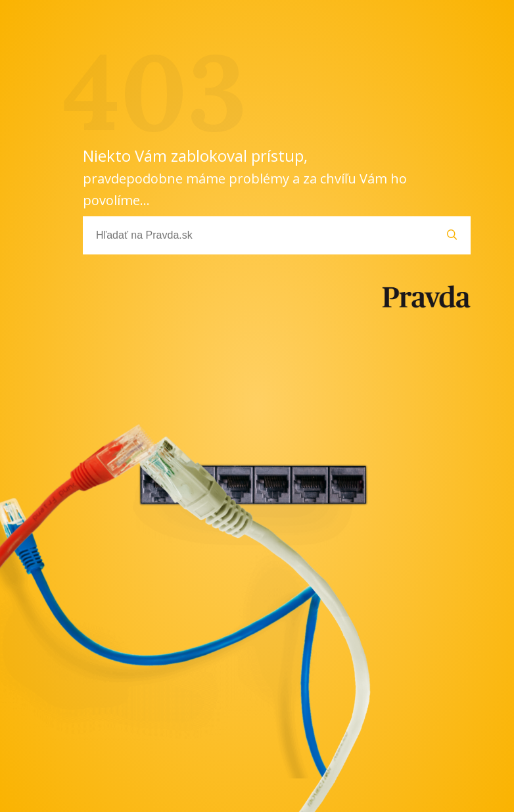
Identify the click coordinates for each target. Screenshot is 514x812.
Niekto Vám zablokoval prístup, (245, 177)
